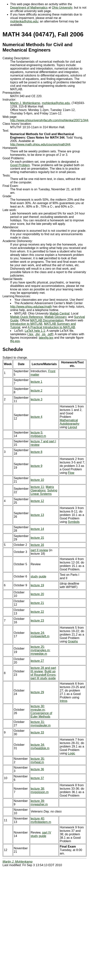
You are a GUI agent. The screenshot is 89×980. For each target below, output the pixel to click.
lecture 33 (37, 732)
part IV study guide (41, 834)
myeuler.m (38, 710)
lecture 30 (37, 706)
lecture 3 (36, 399)
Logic (71, 753)
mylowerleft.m (40, 636)
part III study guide (43, 678)
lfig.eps (15, 341)
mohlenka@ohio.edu (24, 21)
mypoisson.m (40, 792)
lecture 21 (37, 603)
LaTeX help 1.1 (35, 331)
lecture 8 (36, 452)
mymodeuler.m (41, 725)
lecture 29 (37, 692)
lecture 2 (36, 391)
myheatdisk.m (40, 748)
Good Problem (20, 165)
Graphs (73, 641)
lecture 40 (37, 819)
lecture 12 (37, 501)
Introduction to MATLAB (26, 324)
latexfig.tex (46, 338)
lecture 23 (37, 621)
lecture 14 (37, 529)
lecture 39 (37, 801)
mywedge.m (39, 654)
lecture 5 (36, 432)
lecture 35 (37, 759)
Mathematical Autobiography (69, 422)
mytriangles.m (40, 650)
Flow (71, 473)
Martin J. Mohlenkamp (25, 103)
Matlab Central (59, 313)
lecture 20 (37, 594)
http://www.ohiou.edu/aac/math (31, 307)
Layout (72, 427)
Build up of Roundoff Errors (43, 673)
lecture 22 (37, 612)
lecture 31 (37, 722)
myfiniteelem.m (41, 822)
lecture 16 (37, 545)
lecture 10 (37, 480)
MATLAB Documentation (47, 320)
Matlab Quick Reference (26, 317)
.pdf (50, 334)
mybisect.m (38, 436)
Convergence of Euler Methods (41, 715)
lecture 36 (37, 769)
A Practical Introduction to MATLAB (51, 327)
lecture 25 (37, 647)
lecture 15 (37, 538)
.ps (43, 334)
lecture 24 (37, 633)
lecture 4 (36, 417)
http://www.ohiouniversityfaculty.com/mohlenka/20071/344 (49, 120)
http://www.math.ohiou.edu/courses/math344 (40, 144)
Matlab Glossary (55, 317)
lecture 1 (36, 382)
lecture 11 (37, 487)
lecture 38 (37, 789)
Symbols (74, 522)
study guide (38, 576)
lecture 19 (37, 585)
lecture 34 (37, 745)
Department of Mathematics (29, 8)
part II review (39, 550)
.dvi (37, 334)
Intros (63, 701)
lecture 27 (37, 661)
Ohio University (62, 8)
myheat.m (37, 762)
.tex (31, 334)
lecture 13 (37, 515)
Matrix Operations (42, 489)
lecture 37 (37, 778)
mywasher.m (39, 804)
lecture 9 (36, 466)
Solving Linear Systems (44, 492)
